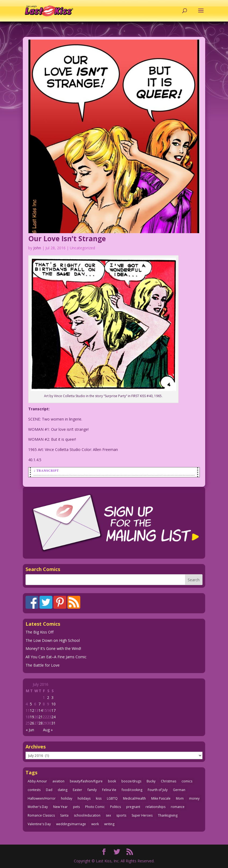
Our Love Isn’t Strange (67, 239)
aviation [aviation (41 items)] (58, 781)
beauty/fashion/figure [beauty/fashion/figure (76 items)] (86, 781)
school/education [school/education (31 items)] (87, 815)
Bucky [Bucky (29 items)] (151, 781)
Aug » (48, 730)
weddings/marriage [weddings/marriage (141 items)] (71, 824)
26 (32, 723)
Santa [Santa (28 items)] (64, 815)
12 (32, 710)
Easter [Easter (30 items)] (77, 790)
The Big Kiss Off (39, 632)
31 (53, 723)
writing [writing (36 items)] (109, 824)
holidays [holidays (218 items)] (84, 798)
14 (41, 710)
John (37, 248)
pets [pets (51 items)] (76, 807)
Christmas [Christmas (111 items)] (169, 781)
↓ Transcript (46, 471)
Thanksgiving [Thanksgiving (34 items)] (168, 815)
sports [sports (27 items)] (121, 815)
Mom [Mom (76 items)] (180, 798)
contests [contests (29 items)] (34, 790)
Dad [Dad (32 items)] (49, 790)
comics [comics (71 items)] (187, 781)
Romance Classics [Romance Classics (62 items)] (41, 815)
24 (53, 717)
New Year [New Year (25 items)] (60, 807)
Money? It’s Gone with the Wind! (53, 648)
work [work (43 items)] (95, 824)
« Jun (30, 730)
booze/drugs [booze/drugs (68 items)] (131, 781)
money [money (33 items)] (194, 798)
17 (53, 710)
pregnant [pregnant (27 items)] (133, 807)
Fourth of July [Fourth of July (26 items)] (158, 790)
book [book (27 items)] (112, 781)
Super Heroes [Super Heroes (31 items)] (142, 815)
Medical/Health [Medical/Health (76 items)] (134, 798)
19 (32, 717)
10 (53, 704)
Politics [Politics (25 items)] (115, 807)
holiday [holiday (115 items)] (67, 798)
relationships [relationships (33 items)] (155, 807)
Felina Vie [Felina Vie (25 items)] (109, 790)
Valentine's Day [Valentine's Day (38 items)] (39, 824)
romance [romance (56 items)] (178, 807)
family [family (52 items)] (92, 790)
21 (41, 717)
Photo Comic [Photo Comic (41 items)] (95, 807)
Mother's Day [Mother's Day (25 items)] (38, 807)
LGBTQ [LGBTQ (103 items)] (112, 798)
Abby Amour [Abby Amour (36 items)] (37, 781)
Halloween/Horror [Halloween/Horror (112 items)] (42, 798)
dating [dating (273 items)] (63, 790)
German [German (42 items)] (179, 790)
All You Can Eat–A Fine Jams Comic (56, 657)
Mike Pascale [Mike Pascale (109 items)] (161, 798)
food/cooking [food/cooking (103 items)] (132, 790)
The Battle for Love (43, 665)
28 (41, 723)
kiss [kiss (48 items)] (99, 798)
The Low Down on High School (53, 640)
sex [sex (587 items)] (108, 815)
